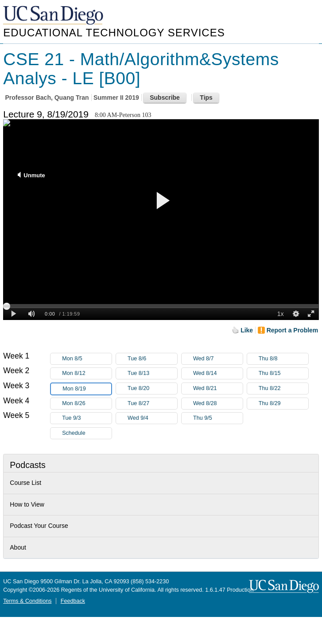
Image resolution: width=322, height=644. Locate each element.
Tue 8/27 (152, 404)
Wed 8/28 (218, 404)
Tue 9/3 (87, 418)
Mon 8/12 (87, 373)
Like (247, 330)
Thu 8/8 (283, 359)
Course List (25, 483)
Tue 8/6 (152, 359)
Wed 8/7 (218, 359)
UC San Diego (54, 16)
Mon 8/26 (87, 404)
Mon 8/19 (87, 389)
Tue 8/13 (152, 373)
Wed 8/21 (218, 388)
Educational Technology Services (114, 33)
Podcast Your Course (39, 526)
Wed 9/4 (152, 418)
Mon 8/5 (87, 359)
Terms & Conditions (27, 601)
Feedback (73, 601)
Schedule (74, 433)
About (18, 547)
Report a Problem (293, 330)
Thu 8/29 (283, 404)
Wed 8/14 (218, 373)
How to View (27, 504)
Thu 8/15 (283, 373)
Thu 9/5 (218, 418)
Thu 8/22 (283, 388)
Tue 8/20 (152, 388)
